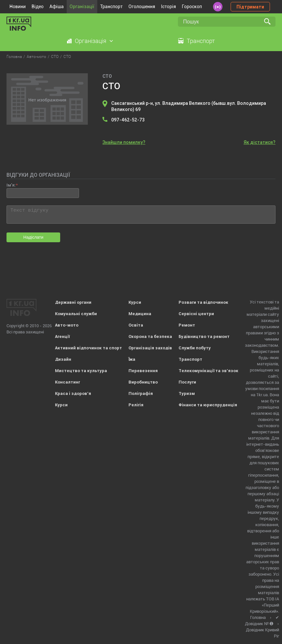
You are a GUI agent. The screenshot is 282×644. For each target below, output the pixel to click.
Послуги (187, 382)
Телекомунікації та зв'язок (208, 371)
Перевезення (143, 371)
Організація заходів (150, 348)
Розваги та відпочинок (203, 302)
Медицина (140, 314)
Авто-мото (67, 325)
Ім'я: (11, 185)
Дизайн (63, 359)
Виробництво (143, 382)
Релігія (136, 405)
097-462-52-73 (128, 120)
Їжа (132, 359)
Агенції (62, 336)
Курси (61, 405)
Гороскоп (192, 7)
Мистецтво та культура (81, 371)
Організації (82, 7)
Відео (38, 7)
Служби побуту (195, 348)
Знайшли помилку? (124, 142)
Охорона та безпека (150, 336)
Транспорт (111, 7)
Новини (18, 7)
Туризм (187, 393)
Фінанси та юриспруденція (208, 405)
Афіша (57, 7)
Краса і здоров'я (73, 393)
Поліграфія (141, 393)
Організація (91, 41)
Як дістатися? (260, 142)
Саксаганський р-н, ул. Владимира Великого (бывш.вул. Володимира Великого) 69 (189, 106)
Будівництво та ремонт (204, 336)
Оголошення (142, 7)
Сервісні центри (196, 314)
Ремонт (187, 325)
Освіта (136, 325)
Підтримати (250, 7)
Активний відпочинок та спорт (88, 348)
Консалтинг (67, 382)
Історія (168, 7)
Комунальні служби (76, 314)
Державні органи (73, 302)
